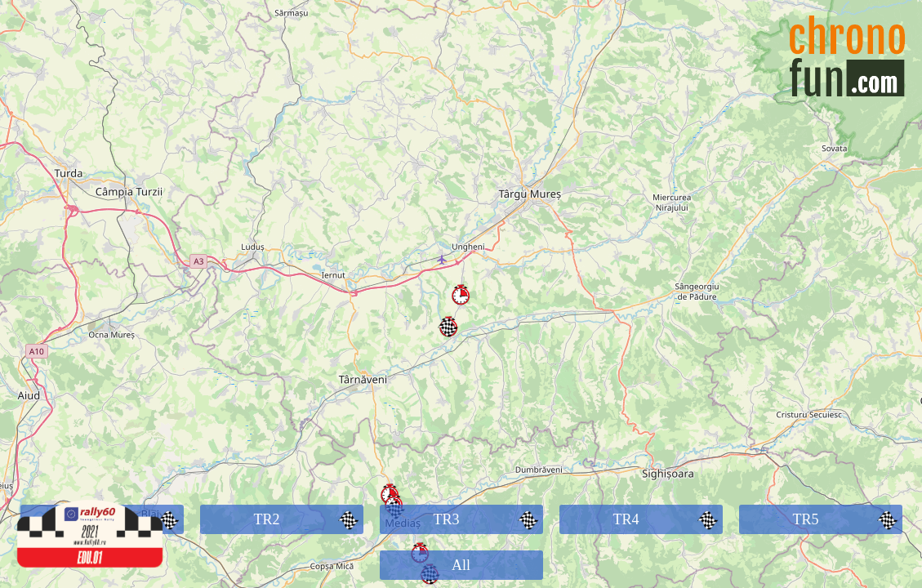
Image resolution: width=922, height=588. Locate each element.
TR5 (847, 519)
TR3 (488, 519)
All (461, 565)
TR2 (308, 519)
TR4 (667, 519)
